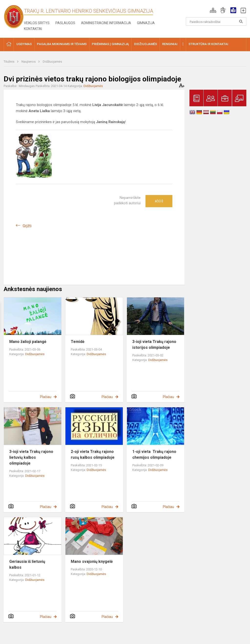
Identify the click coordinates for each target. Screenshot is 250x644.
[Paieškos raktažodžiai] (216, 21)
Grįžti (27, 226)
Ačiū (159, 201)
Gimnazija (146, 23)
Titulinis (9, 62)
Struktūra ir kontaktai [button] (208, 44)
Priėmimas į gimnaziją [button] (110, 44)
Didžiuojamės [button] (146, 44)
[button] (213, 10)
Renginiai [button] (170, 44)
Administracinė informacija (106, 23)
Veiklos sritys (37, 23)
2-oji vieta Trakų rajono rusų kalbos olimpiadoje (93, 454)
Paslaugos (65, 23)
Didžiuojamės (52, 62)
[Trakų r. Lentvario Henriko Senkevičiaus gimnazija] (14, 16)
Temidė (78, 342)
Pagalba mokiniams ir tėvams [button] (62, 44)
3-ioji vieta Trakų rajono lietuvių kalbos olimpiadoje (31, 457)
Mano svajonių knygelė (92, 561)
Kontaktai (33, 29)
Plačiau (46, 397)
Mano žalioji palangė (28, 342)
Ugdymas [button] (24, 44)
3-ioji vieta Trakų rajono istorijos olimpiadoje (154, 345)
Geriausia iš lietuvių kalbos (27, 564)
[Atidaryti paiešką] (241, 21)
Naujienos (29, 62)
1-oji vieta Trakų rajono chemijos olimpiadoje (154, 454)
